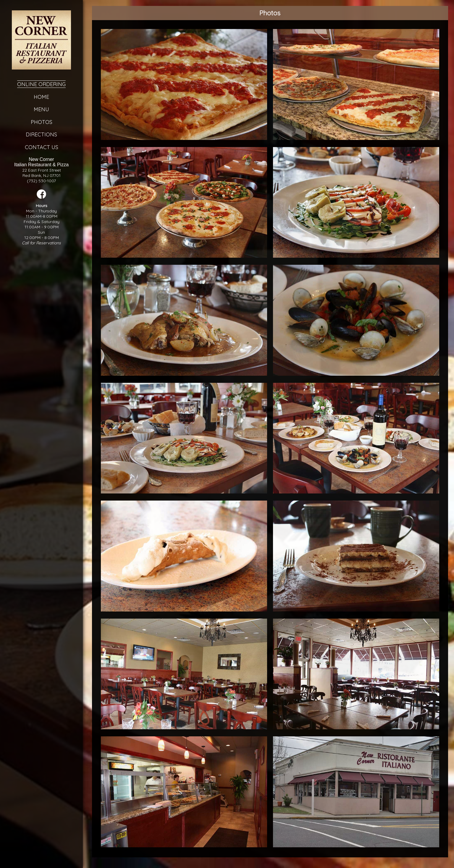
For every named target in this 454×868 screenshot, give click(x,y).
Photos (41, 122)
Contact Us (41, 147)
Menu (41, 109)
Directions (41, 134)
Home (41, 97)
